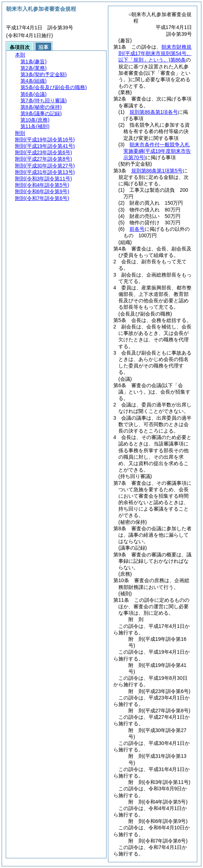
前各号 (137, 229)
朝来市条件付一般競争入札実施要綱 (157, 151)
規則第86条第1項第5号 (157, 171)
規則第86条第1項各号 (154, 112)
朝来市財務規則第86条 (155, 53)
